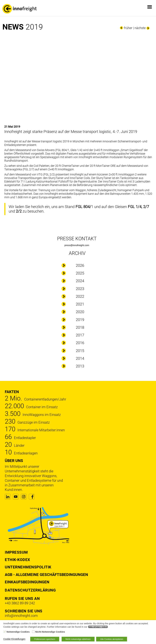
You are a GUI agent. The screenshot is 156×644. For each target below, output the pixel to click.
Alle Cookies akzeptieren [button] (112, 639)
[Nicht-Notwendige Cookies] (33, 632)
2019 (80, 320)
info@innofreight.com (21, 616)
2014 (80, 358)
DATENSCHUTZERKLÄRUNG (30, 590)
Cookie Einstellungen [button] (14, 639)
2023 (80, 289)
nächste (140, 28)
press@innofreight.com (77, 245)
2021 (80, 304)
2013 (80, 366)
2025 (80, 273)
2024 (80, 281)
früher (128, 28)
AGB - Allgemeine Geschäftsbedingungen (46, 575)
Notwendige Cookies (18, 632)
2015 (80, 351)
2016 (80, 343)
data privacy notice (98, 627)
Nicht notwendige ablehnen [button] (78, 639)
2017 (80, 335)
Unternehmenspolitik (28, 567)
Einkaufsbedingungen (27, 582)
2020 (80, 312)
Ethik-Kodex (17, 560)
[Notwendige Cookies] (5, 632)
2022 (80, 296)
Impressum (16, 552)
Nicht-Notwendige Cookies (50, 632)
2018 (80, 327)
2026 (80, 265)
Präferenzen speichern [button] (45, 639)
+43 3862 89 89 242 (20, 603)
